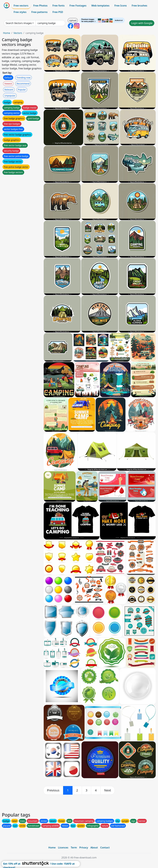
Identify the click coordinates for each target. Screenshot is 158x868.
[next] (108, 790)
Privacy (84, 848)
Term (74, 848)
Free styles (20, 12)
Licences (63, 848)
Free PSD (58, 12)
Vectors (18, 33)
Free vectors (21, 6)
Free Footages (78, 6)
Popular (22, 90)
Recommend (23, 84)
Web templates (100, 6)
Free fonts (59, 6)
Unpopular (10, 96)
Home (7, 33)
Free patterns (39, 12)
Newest (8, 84)
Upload (73, 20)
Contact (105, 848)
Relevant (9, 90)
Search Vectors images (19, 23)
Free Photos (40, 6)
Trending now (23, 78)
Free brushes (139, 6)
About (94, 848)
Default (8, 78)
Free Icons (121, 6)
